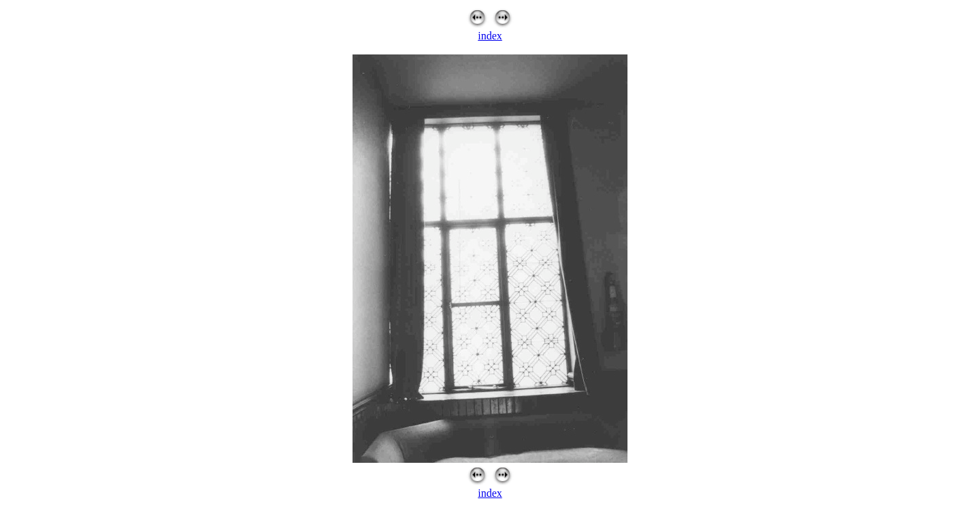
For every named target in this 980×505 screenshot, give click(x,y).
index (490, 36)
